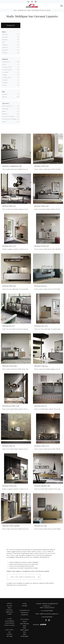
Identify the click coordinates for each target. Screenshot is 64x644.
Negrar (4, 111)
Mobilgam (5, 45)
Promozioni (9, 610)
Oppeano (5, 114)
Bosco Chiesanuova (7, 106)
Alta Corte (5, 34)
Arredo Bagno (25, 636)
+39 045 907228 (48, 611)
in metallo (5, 83)
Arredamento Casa (22, 10)
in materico (5, 80)
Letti (9, 632)
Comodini (9, 634)
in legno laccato (7, 77)
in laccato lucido (7, 67)
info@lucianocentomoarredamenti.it (49, 614)
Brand (9, 608)
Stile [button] (4, 92)
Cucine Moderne (9, 621)
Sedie (24, 634)
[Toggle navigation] (61, 6)
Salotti (25, 628)
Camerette (25, 606)
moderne (5, 97)
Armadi (24, 604)
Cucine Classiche (9, 623)
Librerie (25, 622)
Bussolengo (5, 109)
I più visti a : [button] (6, 103)
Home (15, 10)
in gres (4, 64)
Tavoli (25, 632)
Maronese (5, 40)
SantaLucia (5, 48)
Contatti (9, 614)
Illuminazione (25, 613)
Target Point (5, 50)
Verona (4, 122)
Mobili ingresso (25, 630)
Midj (3, 42)
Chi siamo (9, 606)
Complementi (25, 615)
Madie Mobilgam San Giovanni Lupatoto (41, 10)
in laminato (5, 72)
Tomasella (5, 53)
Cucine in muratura (9, 625)
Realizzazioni (9, 612)
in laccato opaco (7, 70)
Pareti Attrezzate (24, 624)
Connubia (5, 37)
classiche (5, 94)
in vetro (4, 85)
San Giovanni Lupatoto (8, 117)
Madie (29, 10)
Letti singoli (9, 636)
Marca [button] (4, 32)
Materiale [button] (5, 59)
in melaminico (6, 62)
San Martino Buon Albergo (9, 119)
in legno (5, 75)
